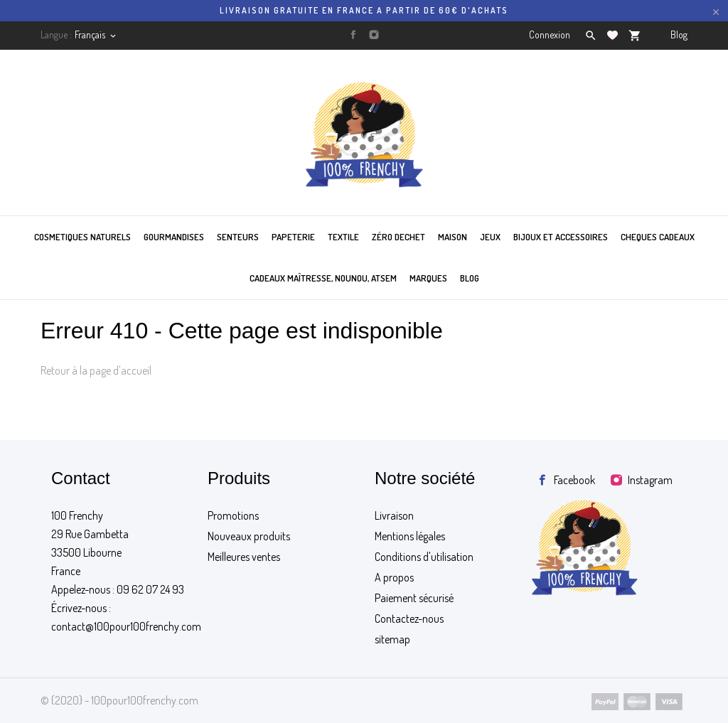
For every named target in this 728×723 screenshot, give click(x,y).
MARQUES (428, 278)
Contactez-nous (409, 618)
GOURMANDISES (174, 237)
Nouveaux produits (249, 536)
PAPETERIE (293, 237)
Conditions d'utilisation (424, 557)
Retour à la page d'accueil (96, 370)
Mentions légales (410, 536)
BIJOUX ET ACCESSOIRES (561, 237)
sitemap (392, 639)
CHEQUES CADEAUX (658, 237)
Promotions (233, 515)
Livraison (394, 515)
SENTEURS (238, 237)
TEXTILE (343, 237)
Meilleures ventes (244, 557)
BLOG (470, 278)
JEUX (490, 237)
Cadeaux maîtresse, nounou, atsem (323, 278)
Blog (679, 34)
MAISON (453, 237)
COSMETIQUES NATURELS (82, 237)
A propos (394, 577)
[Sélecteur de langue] (96, 35)
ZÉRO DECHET (398, 237)
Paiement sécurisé (414, 598)
